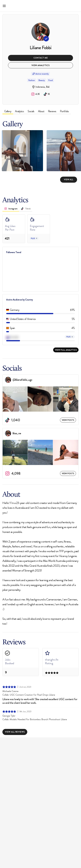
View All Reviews (15, 732)
